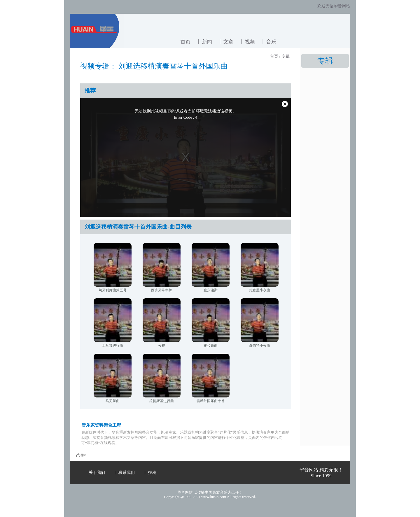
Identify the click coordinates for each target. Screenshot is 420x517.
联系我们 (127, 473)
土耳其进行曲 (113, 346)
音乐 (271, 42)
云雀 (162, 346)
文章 (228, 42)
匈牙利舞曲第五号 (113, 290)
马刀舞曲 (113, 401)
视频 (250, 42)
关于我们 (97, 473)
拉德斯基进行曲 (162, 401)
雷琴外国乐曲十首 (211, 401)
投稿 (152, 473)
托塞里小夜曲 (260, 290)
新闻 (207, 42)
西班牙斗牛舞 (162, 290)
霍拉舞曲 (211, 346)
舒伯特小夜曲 (260, 346)
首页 (185, 42)
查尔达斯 (211, 290)
